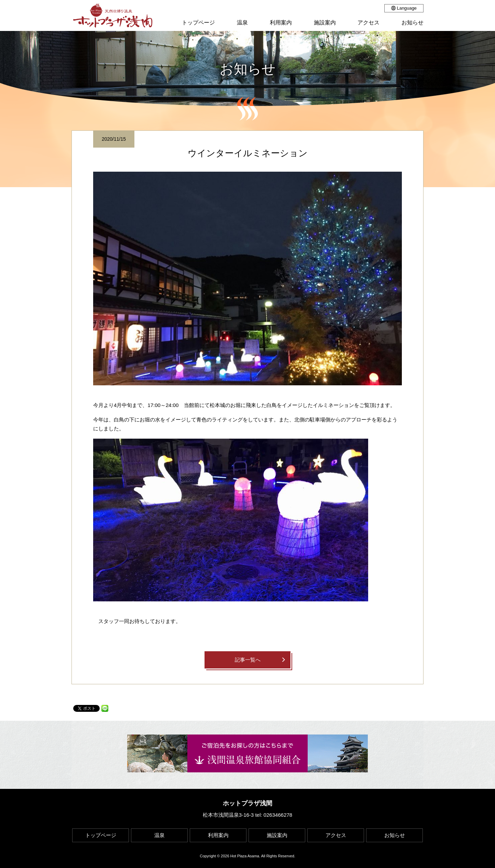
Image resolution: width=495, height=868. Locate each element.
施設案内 (277, 835)
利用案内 (218, 835)
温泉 (159, 835)
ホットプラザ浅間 (247, 803)
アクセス (336, 835)
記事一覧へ (248, 660)
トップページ (101, 835)
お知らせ (395, 835)
